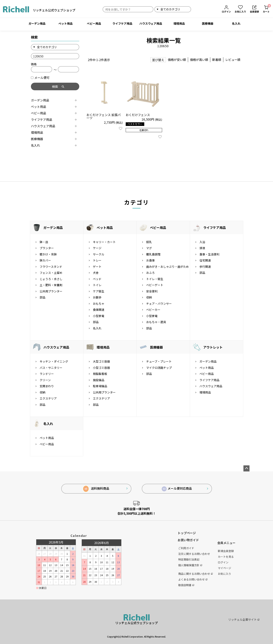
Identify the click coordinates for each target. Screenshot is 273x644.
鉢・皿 (44, 242)
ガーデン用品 (37, 23)
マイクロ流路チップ (159, 368)
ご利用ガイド (186, 548)
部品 (42, 297)
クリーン (45, 380)
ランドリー (47, 374)
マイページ (224, 568)
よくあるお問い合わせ (193, 579)
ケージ (97, 248)
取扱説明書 (186, 585)
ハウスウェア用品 (151, 23)
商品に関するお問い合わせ (195, 574)
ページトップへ (246, 468)
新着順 (217, 60)
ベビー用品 (94, 23)
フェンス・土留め (51, 273)
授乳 (149, 242)
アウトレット (213, 347)
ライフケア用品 (122, 23)
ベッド (97, 279)
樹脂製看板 (100, 374)
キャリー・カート (104, 242)
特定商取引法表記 (189, 559)
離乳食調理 (153, 254)
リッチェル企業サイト (244, 619)
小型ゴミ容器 (101, 368)
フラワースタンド (51, 267)
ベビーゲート (155, 285)
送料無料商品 (96, 489)
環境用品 (179, 23)
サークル (99, 254)
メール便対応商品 (177, 489)
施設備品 (99, 380)
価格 (34, 64)
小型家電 (99, 316)
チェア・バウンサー (159, 304)
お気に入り (224, 574)
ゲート (97, 267)
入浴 (202, 242)
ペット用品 (66, 23)
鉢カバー (45, 260)
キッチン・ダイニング (54, 361)
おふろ (150, 273)
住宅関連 (205, 260)
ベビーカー (153, 310)
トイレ (97, 285)
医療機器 (208, 23)
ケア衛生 (99, 291)
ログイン (223, 562)
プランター (47, 248)
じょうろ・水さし (51, 279)
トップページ (187, 533)
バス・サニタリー (51, 368)
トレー (97, 260)
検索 (196, 9)
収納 (149, 297)
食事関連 (99, 310)
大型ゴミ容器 (101, 361)
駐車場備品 (100, 386)
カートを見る (226, 557)
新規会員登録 (226, 551)
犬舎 (96, 273)
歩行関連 (205, 267)
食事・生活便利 (209, 254)
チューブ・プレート (159, 361)
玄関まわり (47, 386)
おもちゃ (99, 304)
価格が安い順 (177, 60)
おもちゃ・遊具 (156, 322)
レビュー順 (233, 60)
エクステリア (48, 398)
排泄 (202, 248)
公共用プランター (51, 291)
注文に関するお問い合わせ (194, 554)
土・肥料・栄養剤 (51, 285)
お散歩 (97, 297)
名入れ (236, 23)
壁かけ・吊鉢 (48, 254)
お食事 (150, 260)
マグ (149, 248)
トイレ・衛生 (155, 279)
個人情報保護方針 (190, 565)
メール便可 (40, 78)
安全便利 (152, 291)
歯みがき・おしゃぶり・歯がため (167, 267)
